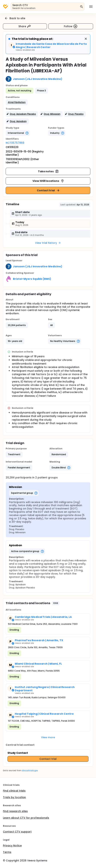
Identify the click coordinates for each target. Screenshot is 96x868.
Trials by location (14, 797)
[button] (17, 102)
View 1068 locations (48, 181)
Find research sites (15, 811)
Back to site (15, 18)
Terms (7, 852)
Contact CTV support (17, 832)
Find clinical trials (14, 791)
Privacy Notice (12, 846)
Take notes (48, 171)
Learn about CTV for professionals (26, 818)
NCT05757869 (15, 143)
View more (48, 737)
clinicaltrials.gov (30, 771)
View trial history (48, 243)
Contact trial (48, 190)
